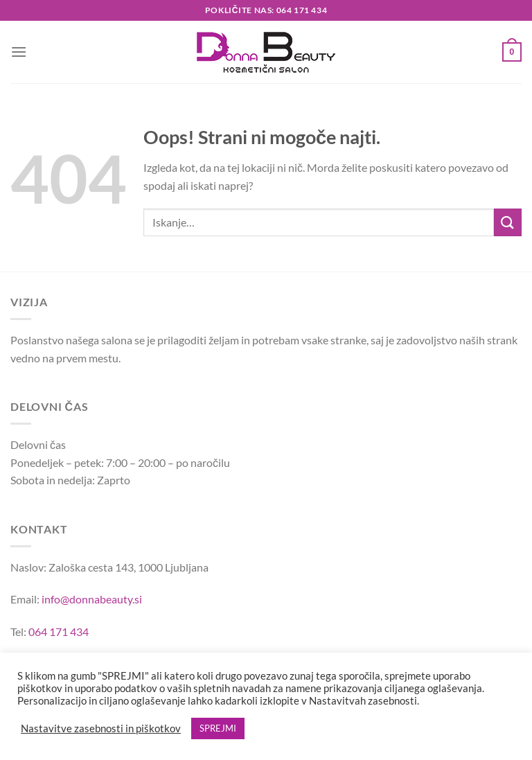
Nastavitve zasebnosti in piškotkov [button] (101, 728)
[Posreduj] (508, 222)
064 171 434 (59, 631)
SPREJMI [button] (218, 728)
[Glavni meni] (19, 52)
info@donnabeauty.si (92, 599)
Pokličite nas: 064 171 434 (266, 10)
